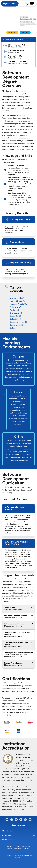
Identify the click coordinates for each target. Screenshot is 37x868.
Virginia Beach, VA (17, 298)
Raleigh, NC (15, 310)
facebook (7, 819)
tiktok (21, 819)
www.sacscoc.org (17, 810)
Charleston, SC (16, 313)
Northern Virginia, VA (18, 304)
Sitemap (26, 848)
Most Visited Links (9, 840)
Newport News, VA (17, 301)
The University (7, 831)
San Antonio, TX (16, 325)
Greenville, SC (16, 316)
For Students (7, 835)
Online (13, 328)
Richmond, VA (15, 307)
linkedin (16, 819)
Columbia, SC (15, 319)
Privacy (18, 846)
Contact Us (11, 846)
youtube (30, 819)
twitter (25, 819)
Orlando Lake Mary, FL (18, 322)
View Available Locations (18, 63)
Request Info (12, 32)
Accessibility (18, 848)
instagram (12, 819)
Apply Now (25, 32)
